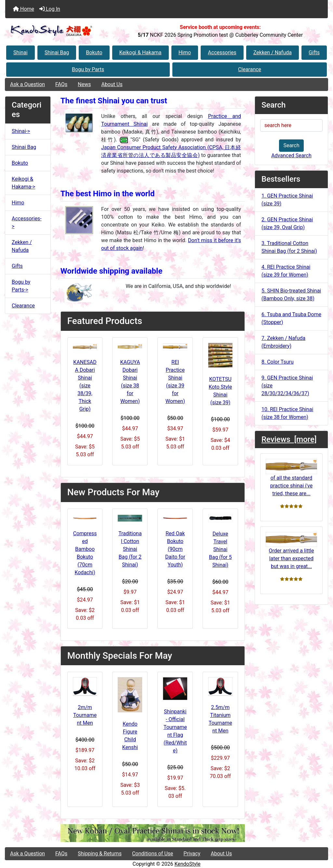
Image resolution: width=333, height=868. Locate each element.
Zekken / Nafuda (273, 52)
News (84, 84)
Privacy (192, 854)
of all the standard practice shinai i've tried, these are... (291, 478)
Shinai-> (21, 131)
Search (291, 145)
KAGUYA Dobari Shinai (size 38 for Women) (130, 382)
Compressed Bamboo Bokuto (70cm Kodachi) (85, 553)
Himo (185, 52)
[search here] (291, 125)
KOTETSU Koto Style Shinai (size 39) (220, 391)
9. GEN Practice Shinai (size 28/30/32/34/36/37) (287, 386)
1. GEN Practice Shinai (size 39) (287, 200)
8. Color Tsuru (278, 362)
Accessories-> (27, 222)
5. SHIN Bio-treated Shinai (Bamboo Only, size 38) (291, 295)
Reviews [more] (289, 439)
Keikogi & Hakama (140, 52)
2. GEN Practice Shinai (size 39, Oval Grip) (287, 223)
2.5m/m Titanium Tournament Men (220, 719)
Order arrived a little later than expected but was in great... (291, 551)
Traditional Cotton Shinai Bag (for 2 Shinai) (130, 549)
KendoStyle (187, 864)
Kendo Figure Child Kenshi (130, 736)
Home (24, 9)
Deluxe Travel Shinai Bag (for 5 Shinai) (220, 549)
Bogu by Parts (88, 69)
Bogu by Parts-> (21, 286)
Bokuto (94, 52)
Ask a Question (27, 84)
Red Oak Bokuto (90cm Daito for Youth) (175, 549)
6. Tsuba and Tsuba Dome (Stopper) (291, 318)
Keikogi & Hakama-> (23, 183)
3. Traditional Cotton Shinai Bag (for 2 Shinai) (289, 247)
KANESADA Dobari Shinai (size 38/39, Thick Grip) (85, 386)
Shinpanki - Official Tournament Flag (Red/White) (175, 731)
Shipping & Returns (100, 854)
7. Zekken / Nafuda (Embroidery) (283, 342)
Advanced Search (291, 155)
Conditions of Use (153, 854)
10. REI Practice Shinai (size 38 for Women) (287, 413)
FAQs (61, 84)
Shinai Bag (57, 52)
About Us (112, 84)
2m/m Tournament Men (85, 715)
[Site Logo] (59, 31)
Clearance (250, 69)
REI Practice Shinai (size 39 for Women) (175, 382)
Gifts (314, 52)
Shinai (20, 52)
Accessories (222, 52)
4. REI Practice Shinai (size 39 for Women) (286, 271)
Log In (50, 9)
